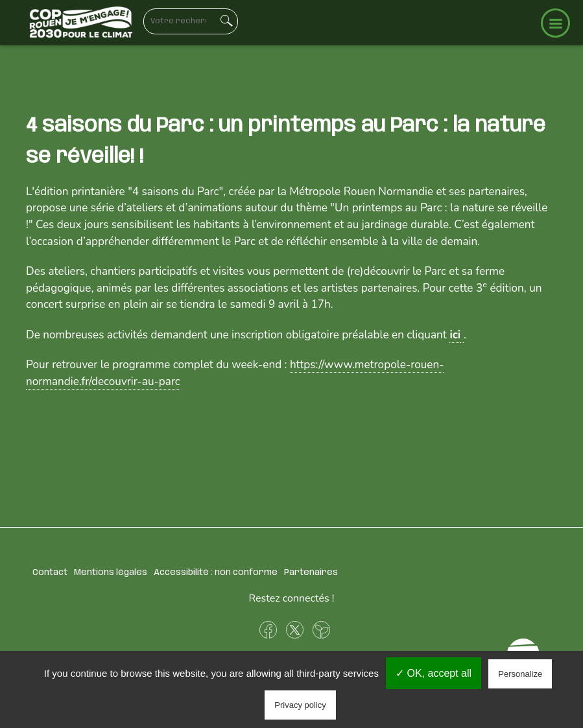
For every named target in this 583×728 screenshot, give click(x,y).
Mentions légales (111, 572)
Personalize (520, 674)
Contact (50, 572)
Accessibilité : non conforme (216, 572)
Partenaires (311, 572)
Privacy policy (300, 705)
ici (455, 335)
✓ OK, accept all (434, 673)
